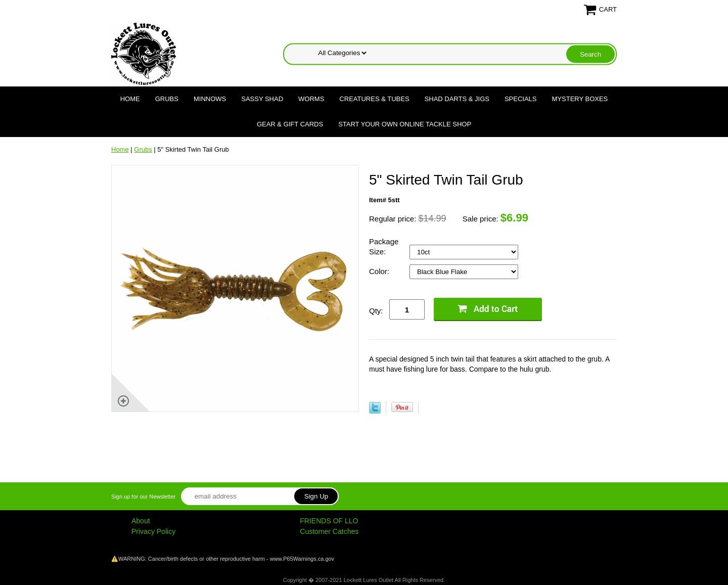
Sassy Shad (262, 99)
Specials (521, 99)
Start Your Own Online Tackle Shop (405, 124)
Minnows (210, 99)
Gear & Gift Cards (290, 124)
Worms (311, 99)
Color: (380, 271)
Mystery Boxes (580, 99)
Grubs (167, 99)
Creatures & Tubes (374, 99)
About (141, 521)
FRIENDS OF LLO (329, 521)
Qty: (376, 311)
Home (130, 99)
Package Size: (384, 246)
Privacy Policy (153, 531)
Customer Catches (329, 531)
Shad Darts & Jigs (457, 99)
